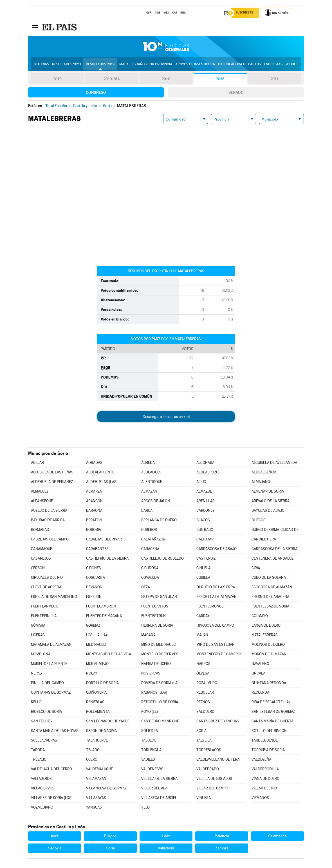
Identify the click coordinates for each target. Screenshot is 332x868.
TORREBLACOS (209, 751)
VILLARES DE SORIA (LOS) (52, 799)
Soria (110, 849)
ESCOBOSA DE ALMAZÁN (272, 588)
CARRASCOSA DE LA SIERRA (274, 550)
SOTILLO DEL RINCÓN (269, 732)
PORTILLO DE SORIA (102, 684)
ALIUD (201, 483)
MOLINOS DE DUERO (268, 645)
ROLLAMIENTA (98, 712)
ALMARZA (94, 492)
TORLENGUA (151, 751)
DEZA (146, 588)
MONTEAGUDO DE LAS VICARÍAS (111, 655)
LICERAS (38, 636)
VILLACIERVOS (43, 789)
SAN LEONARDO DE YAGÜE (108, 722)
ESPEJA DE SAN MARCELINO (54, 597)
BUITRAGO (205, 530)
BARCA (147, 511)
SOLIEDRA (150, 732)
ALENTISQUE (152, 483)
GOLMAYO (260, 617)
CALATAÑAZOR (153, 540)
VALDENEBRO (152, 770)
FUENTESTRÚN (153, 617)
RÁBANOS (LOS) (154, 693)
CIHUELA (203, 569)
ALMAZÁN (149, 492)
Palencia (222, 837)
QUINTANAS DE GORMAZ (51, 693)
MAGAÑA (148, 636)
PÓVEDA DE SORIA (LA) (160, 684)
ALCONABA (205, 463)
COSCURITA (96, 578)
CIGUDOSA (150, 569)
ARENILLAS (206, 502)
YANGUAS (94, 808)
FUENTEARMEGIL (45, 607)
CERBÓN (38, 569)
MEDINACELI (96, 645)
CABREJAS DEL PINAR (104, 540)
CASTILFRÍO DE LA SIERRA (107, 559)
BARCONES (206, 511)
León (166, 837)
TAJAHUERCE (97, 741)
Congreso (96, 93)
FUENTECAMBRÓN (101, 607)
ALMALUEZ (40, 492)
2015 (220, 80)
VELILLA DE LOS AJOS (214, 779)
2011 (274, 80)
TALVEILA (204, 741)
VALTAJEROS (41, 779)
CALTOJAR (205, 540)
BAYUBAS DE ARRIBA (48, 521)
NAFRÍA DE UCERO (156, 665)
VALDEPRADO (208, 770)
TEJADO (93, 751)
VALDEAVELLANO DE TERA (218, 760)
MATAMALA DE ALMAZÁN (51, 645)
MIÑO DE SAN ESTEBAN (216, 645)
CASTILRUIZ (206, 559)
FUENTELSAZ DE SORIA (270, 607)
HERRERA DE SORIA (157, 626)
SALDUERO (205, 712)
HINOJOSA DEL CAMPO (215, 626)
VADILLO (148, 760)
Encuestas (273, 65)
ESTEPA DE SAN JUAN (159, 597)
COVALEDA (150, 578)
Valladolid (166, 849)
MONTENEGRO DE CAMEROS (219, 655)
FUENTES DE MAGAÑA (104, 617)
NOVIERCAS (151, 674)
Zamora (222, 849)
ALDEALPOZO (207, 473)
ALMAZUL (204, 492)
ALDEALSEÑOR (264, 473)
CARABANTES (97, 550)
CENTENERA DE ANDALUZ (272, 559)
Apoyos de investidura (195, 65)
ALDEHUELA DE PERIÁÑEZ (52, 483)
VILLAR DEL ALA (154, 789)
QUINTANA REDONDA (269, 684)
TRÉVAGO (39, 760)
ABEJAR (37, 463)
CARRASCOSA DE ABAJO (217, 550)
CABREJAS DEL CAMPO (50, 540)
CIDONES (94, 569)
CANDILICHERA (264, 540)
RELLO (36, 703)
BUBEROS (149, 530)
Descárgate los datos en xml (166, 417)
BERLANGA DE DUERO (159, 521)
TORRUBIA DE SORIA (268, 751)
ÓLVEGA (203, 674)
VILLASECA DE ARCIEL (159, 799)
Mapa (124, 65)
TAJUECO (149, 741)
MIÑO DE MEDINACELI (159, 645)
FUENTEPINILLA (44, 617)
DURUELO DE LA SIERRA (216, 588)
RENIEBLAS (95, 703)
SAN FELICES (41, 722)
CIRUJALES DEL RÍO (47, 578)
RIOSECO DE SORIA (46, 712)
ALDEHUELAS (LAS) (102, 483)
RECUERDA (260, 693)
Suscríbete (247, 13)
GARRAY (203, 617)
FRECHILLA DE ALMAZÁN (217, 597)
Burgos (110, 837)
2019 (57, 80)
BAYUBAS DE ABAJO (268, 511)
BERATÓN (94, 521)
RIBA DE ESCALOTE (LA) (271, 703)
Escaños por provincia (152, 65)
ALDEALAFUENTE (100, 473)
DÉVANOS (94, 588)
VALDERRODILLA (265, 770)
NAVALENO (260, 665)
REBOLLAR (205, 693)
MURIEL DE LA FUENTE (49, 665)
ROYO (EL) (150, 712)
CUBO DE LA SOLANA (269, 578)
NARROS (203, 665)
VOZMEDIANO (42, 808)
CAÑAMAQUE (41, 550)
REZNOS (203, 703)
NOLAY (92, 674)
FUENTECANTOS (155, 607)
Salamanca (277, 837)
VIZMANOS (260, 799)
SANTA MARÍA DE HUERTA (272, 722)
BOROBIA (94, 530)
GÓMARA (38, 626)
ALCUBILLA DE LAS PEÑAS (52, 473)
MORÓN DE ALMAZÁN (269, 655)
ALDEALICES (151, 473)
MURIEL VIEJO (97, 665)
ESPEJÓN (94, 597)
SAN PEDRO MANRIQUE (160, 722)
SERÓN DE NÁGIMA (101, 732)
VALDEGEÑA (261, 760)
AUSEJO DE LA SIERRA (49, 511)
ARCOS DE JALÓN (156, 502)
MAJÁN (202, 636)
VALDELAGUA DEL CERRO (51, 770)
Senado (236, 93)
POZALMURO (207, 684)
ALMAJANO (261, 483)
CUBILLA (203, 578)
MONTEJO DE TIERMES (160, 655)
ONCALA (258, 674)
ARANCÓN (94, 502)
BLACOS (203, 521)
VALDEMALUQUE (99, 770)
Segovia (55, 849)
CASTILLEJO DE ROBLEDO (162, 559)
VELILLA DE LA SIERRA (159, 779)
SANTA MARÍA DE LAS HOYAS (55, 732)
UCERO (92, 760)
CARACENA (150, 550)
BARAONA (94, 511)
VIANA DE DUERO (265, 779)
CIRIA (256, 569)
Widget (292, 65)
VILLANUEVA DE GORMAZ (106, 789)
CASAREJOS (41, 559)
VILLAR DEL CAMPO (212, 789)
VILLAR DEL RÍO (264, 789)
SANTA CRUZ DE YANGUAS (218, 722)
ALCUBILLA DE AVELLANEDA (274, 463)
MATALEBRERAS (265, 636)
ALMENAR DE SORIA (268, 492)
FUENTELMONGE (210, 607)
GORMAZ (93, 626)
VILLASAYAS (96, 799)
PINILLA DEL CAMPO (47, 684)
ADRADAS (94, 463)
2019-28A (112, 80)
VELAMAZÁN (96, 779)
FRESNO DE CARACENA (270, 597)
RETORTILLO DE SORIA (160, 703)
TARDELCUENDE (265, 741)
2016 (166, 80)
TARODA (38, 751)
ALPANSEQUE (42, 502)
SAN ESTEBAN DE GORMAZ (273, 712)
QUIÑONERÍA (96, 693)
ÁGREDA (148, 463)
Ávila (55, 837)
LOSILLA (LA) (97, 636)
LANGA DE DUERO (266, 626)
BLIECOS (259, 521)
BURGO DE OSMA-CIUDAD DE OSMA (276, 530)
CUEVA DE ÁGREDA (46, 588)
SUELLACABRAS (44, 741)
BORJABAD (40, 530)
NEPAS (36, 674)
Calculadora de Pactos (239, 65)
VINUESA (204, 799)
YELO (145, 808)
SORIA (201, 732)
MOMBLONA (41, 655)
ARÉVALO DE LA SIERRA (271, 502)
